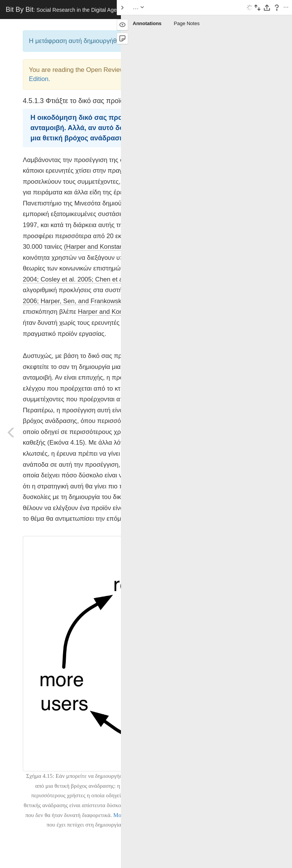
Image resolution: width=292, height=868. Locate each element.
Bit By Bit (61, 10)
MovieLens (126, 815)
